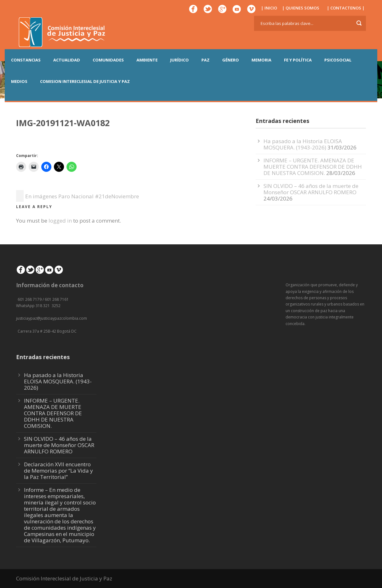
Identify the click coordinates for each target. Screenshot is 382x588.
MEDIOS (19, 81)
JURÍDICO (179, 60)
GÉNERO (231, 60)
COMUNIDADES (108, 60)
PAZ (205, 60)
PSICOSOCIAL (338, 60)
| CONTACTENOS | (346, 8)
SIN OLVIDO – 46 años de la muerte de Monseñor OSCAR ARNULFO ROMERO (311, 189)
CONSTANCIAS (26, 60)
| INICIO (269, 8)
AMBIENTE (147, 60)
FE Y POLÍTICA (298, 60)
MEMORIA (261, 60)
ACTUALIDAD (67, 60)
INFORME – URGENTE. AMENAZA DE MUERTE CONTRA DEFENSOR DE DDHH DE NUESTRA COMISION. (313, 167)
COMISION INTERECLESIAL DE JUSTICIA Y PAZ (85, 81)
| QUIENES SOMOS (301, 8)
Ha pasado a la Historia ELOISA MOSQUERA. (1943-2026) (303, 144)
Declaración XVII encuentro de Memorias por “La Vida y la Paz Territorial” (58, 471)
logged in (60, 221)
